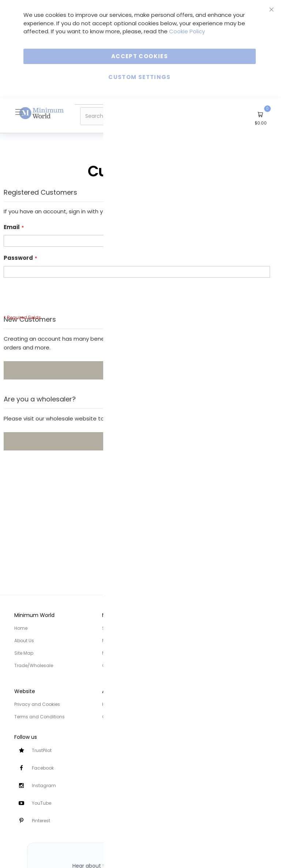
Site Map (24, 653)
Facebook (43, 768)
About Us (24, 641)
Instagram (44, 785)
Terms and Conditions (40, 717)
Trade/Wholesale (34, 665)
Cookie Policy (187, 31)
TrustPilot (42, 750)
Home (21, 628)
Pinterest (41, 821)
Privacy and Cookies (37, 704)
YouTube (42, 803)
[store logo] (42, 113)
